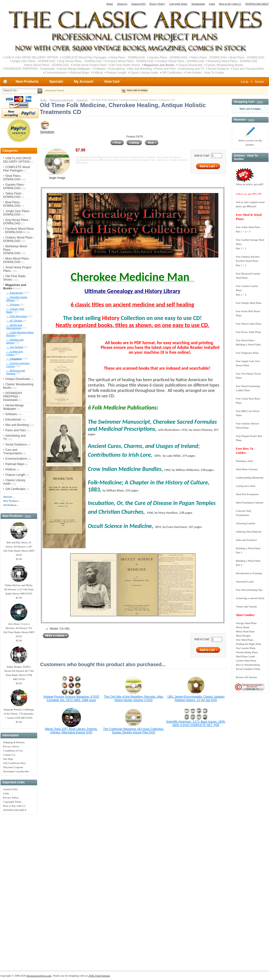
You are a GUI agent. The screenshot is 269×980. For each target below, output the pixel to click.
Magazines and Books (62, 100)
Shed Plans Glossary (247, 469)
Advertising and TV (192, 69)
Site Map (8, 759)
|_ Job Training (15, 347)
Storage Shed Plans (246, 623)
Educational (117, 69)
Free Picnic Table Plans (248, 332)
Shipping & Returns (14, 742)
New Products (27, 81)
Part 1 (239, 231)
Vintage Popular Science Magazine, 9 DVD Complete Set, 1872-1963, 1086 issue (71, 698)
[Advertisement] (19, 890)
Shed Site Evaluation (247, 494)
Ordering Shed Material (248, 532)
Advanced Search (54, 90)
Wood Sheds (242, 627)
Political (98, 73)
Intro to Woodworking (248, 665)
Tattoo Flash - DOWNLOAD (209, 57)
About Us (122, 4)
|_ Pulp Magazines (17, 316)
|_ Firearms (13, 304)
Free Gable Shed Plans (248, 227)
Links (212, 4)
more (28, 516)
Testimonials (198, 4)
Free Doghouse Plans (247, 353)
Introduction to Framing (249, 573)
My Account (84, 81)
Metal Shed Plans (245, 631)
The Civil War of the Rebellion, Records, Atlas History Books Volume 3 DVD (134, 698)
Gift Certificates (172, 73)
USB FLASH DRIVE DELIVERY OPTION (31, 57)
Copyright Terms (178, 4)
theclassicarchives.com (39, 976)
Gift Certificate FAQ (14, 763)
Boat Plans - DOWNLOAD (247, 57)
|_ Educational (15, 293)
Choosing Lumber (246, 523)
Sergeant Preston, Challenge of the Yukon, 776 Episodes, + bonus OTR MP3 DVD (19, 712)
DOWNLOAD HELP (257, 4)
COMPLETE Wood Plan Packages (84, 57)
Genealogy (82, 100)
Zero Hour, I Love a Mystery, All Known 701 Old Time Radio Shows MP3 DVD (19, 629)
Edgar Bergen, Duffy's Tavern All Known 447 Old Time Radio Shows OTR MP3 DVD (19, 671)
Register (260, 81)
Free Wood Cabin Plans (248, 324)
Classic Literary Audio (144, 73)
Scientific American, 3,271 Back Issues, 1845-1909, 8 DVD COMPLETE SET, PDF (196, 723)
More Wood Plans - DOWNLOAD (48, 65)
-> (15, 287)
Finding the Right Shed (248, 644)
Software (100, 69)
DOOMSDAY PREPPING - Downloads (30, 69)
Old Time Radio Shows (125, 65)
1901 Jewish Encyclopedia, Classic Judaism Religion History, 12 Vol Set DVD (196, 698)
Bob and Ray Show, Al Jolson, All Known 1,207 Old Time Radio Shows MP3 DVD (19, 547)
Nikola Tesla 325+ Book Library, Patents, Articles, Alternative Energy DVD (71, 731)
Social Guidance (218, 69)
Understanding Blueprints (250, 478)
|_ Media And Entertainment (14, 326)
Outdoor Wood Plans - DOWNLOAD (181, 61)
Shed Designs (243, 636)
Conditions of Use (13, 751)
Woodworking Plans (247, 652)
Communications (56, 73)
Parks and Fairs (166, 69)
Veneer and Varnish (246, 606)
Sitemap (105, 976)
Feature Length (116, 73)
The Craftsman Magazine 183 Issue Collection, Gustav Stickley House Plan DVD (133, 731)
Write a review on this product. (250, 141)
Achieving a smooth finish (250, 598)
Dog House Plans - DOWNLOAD (80, 61)
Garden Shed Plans (246, 661)
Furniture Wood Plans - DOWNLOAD (129, 61)
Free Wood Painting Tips (249, 590)
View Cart (112, 81)
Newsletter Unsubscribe (16, 771)
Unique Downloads (190, 65)
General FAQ (138, 4)
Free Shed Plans (244, 640)
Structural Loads (245, 581)
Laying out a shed (245, 486)
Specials (56, 81)
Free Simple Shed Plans (249, 303)
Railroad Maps (80, 73)
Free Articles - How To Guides (205, 73)
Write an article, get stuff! (250, 184)
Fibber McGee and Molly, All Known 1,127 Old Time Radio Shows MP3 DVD (19, 588)
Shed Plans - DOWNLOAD (128, 57)
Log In (245, 81)
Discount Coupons (13, 767)
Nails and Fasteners (246, 540)
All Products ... (11, 505)
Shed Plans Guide (245, 656)
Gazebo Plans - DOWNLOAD (168, 57)
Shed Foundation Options (249, 502)
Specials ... (9, 497)
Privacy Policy (157, 4)
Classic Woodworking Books (225, 65)
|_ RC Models (14, 320)
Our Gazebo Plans (246, 648)
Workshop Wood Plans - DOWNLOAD (233, 61)
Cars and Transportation (249, 69)
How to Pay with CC (230, 4)
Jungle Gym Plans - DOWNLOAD (34, 61)
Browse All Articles (246, 677)
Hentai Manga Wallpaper (75, 69)
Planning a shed (244, 461)
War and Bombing (140, 69)
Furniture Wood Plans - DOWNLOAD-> (18, 230)
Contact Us (9, 755)
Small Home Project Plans (90, 65)
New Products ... (12, 501)
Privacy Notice (11, 746)
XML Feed (94, 976)
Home (110, 4)
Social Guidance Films (248, 669)
